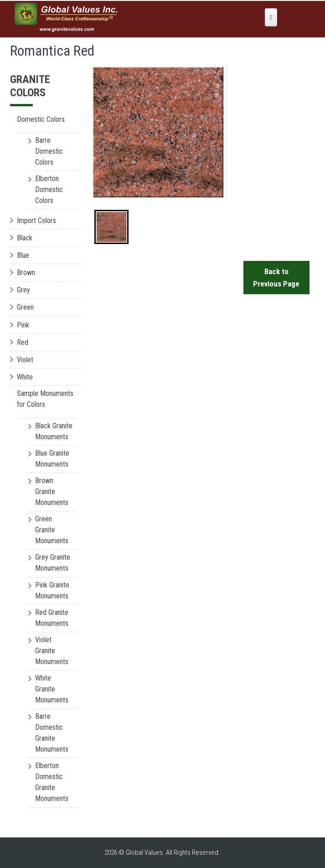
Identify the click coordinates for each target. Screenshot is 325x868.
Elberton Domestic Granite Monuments (52, 782)
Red (23, 342)
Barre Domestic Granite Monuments (52, 733)
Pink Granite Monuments (52, 590)
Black (25, 238)
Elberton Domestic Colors (49, 190)
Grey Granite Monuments (53, 563)
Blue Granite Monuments (52, 459)
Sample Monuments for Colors (45, 399)
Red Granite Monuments (52, 618)
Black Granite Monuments (54, 431)
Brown (26, 273)
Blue (23, 255)
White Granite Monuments (52, 689)
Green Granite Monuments (52, 530)
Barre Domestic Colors (49, 151)
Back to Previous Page (277, 278)
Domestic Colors (41, 119)
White (25, 377)
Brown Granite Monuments (52, 491)
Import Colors (36, 221)
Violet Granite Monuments (52, 651)
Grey (23, 290)
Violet (25, 360)
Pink (23, 325)
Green (25, 307)
